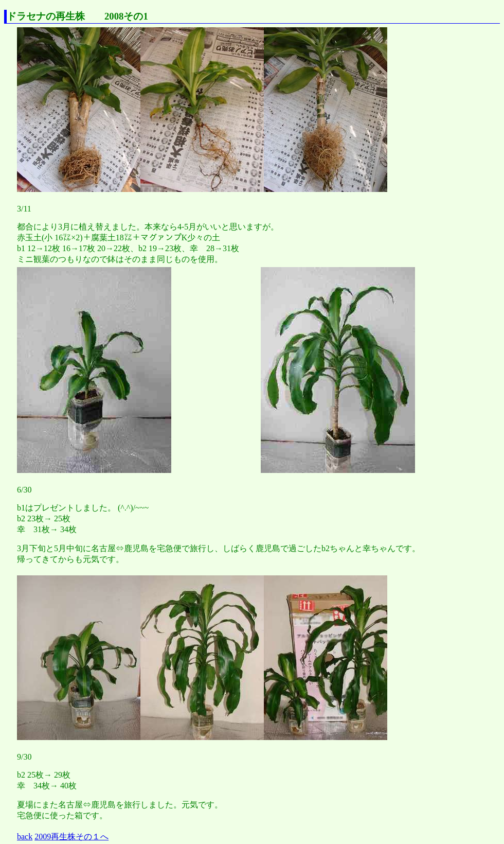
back (25, 837)
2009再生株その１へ (71, 837)
